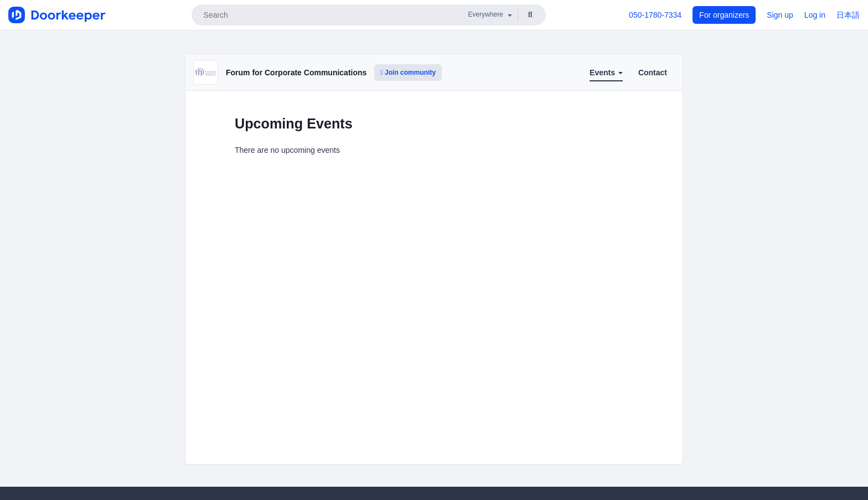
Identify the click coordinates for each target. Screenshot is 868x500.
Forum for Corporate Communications (296, 73)
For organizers (724, 15)
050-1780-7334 (655, 15)
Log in (815, 15)
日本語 (848, 15)
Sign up (780, 15)
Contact (653, 73)
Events (606, 73)
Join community (408, 73)
